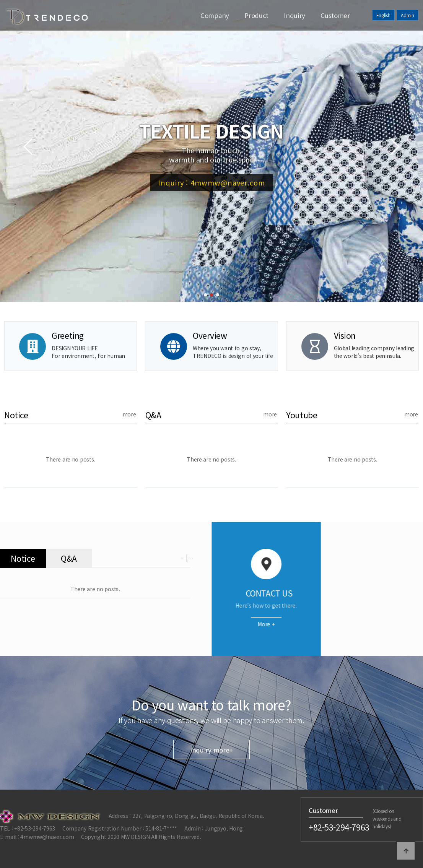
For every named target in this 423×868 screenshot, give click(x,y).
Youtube (302, 415)
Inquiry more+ (211, 819)
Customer (335, 15)
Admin (408, 15)
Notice (16, 415)
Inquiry (294, 15)
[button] (205, 295)
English (383, 15)
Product (256, 15)
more (129, 414)
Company (215, 15)
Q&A (153, 415)
